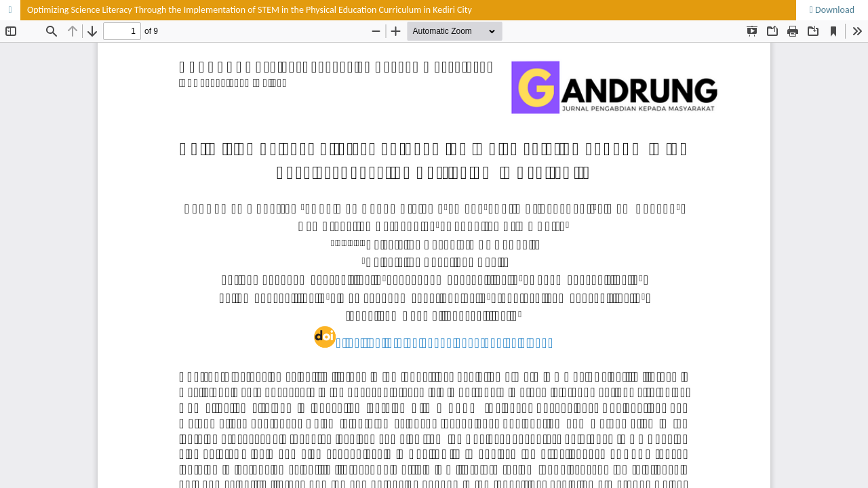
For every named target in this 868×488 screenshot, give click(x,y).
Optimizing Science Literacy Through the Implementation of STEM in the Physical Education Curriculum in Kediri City (250, 10)
